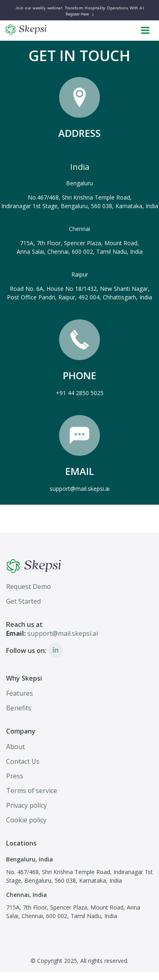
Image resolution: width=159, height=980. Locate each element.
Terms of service (32, 791)
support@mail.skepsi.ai (80, 489)
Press (15, 776)
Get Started (23, 601)
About (15, 747)
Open (146, 27)
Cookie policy (26, 820)
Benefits (19, 708)
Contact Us (23, 761)
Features (20, 693)
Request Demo (29, 587)
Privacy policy (26, 805)
